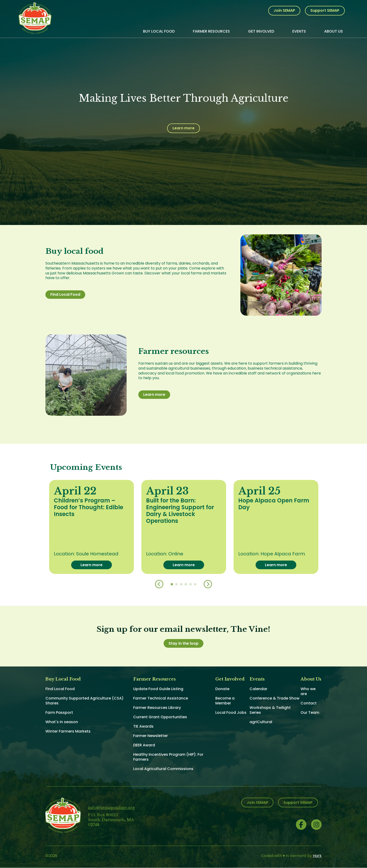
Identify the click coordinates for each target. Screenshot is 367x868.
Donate (222, 689)
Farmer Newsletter (150, 736)
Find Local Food (65, 294)
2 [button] (176, 584)
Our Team (310, 713)
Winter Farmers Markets (68, 731)
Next (208, 584)
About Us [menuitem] (334, 31)
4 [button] (186, 584)
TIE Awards (143, 726)
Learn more (183, 128)
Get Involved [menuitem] (261, 31)
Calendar (258, 689)
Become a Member (225, 701)
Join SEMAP (284, 10)
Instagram (316, 825)
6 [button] (195, 584)
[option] (92, 527)
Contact (309, 703)
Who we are (308, 691)
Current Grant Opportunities (160, 717)
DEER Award (144, 745)
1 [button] (172, 584)
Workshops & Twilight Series (270, 710)
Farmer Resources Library (157, 708)
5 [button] (191, 584)
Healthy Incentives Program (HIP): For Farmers (168, 757)
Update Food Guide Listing (158, 689)
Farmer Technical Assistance (161, 698)
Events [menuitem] (299, 31)
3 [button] (181, 584)
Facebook (301, 825)
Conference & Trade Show (274, 698)
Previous (159, 584)
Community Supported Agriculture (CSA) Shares (84, 701)
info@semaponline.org (111, 808)
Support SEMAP (325, 10)
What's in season (62, 722)
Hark (317, 856)
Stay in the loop (183, 643)
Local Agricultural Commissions (163, 769)
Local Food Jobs (231, 713)
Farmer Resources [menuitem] (211, 31)
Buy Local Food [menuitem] (159, 31)
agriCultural (261, 722)
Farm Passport (59, 713)
